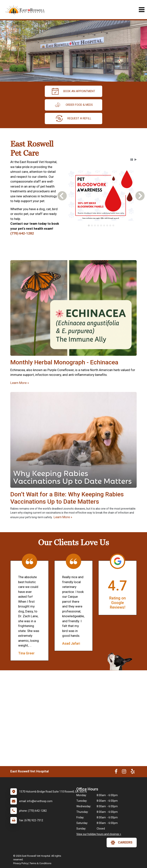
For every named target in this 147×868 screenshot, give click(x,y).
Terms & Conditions (40, 863)
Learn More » (20, 383)
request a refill (74, 118)
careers (122, 843)
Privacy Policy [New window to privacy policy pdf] (21, 863)
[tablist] (101, 225)
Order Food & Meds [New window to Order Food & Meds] (73, 105)
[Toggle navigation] (142, 10)
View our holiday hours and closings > (99, 834)
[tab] (89, 225)
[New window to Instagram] (124, 772)
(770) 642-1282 (22, 233)
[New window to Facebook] (116, 772)
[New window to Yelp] (133, 772)
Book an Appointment (73, 91)
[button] (132, 160)
